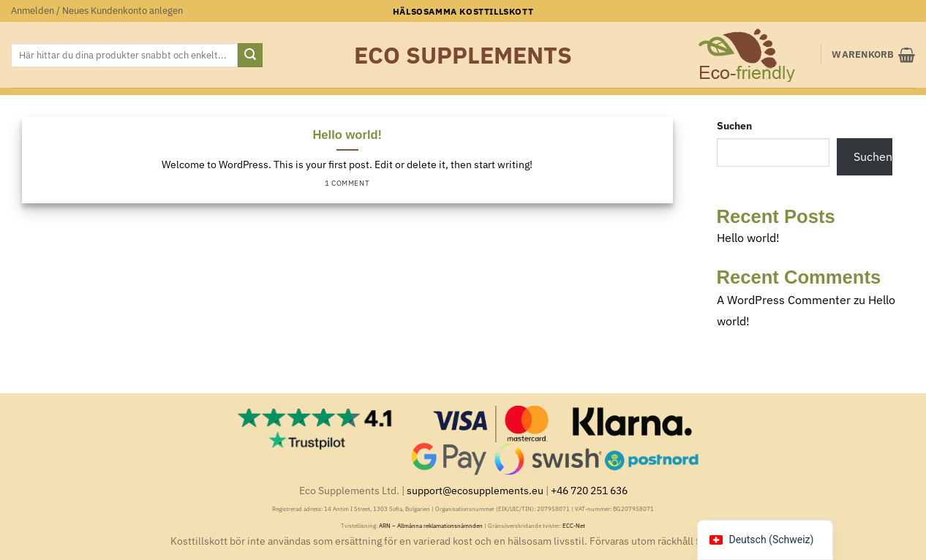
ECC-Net (574, 526)
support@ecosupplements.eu (475, 490)
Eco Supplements (463, 55)
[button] (97, 11)
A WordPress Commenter (784, 300)
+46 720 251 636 (589, 490)
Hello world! (347, 135)
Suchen (734, 125)
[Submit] (250, 56)
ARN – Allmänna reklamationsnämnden (431, 526)
